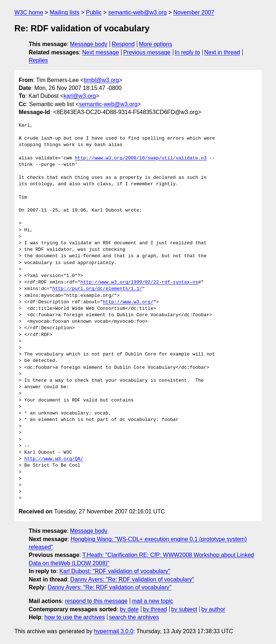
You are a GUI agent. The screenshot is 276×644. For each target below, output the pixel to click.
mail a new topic (153, 601)
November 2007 (194, 12)
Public (94, 12)
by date (129, 609)
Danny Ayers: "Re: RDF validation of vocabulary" (132, 579)
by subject (184, 609)
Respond (123, 44)
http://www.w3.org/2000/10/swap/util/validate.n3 (141, 158)
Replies (38, 60)
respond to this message (96, 601)
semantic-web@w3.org (137, 12)
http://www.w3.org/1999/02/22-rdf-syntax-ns (139, 282)
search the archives (134, 617)
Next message (101, 52)
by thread (155, 609)
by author (213, 609)
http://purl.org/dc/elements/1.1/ (97, 289)
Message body (89, 44)
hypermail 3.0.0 (113, 631)
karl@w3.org (80, 96)
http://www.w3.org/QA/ (54, 459)
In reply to (187, 52)
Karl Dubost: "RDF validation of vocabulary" (115, 571)
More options (156, 44)
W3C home (29, 12)
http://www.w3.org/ (128, 302)
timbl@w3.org (101, 80)
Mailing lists (65, 12)
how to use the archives (75, 617)
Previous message (147, 52)
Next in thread (222, 52)
